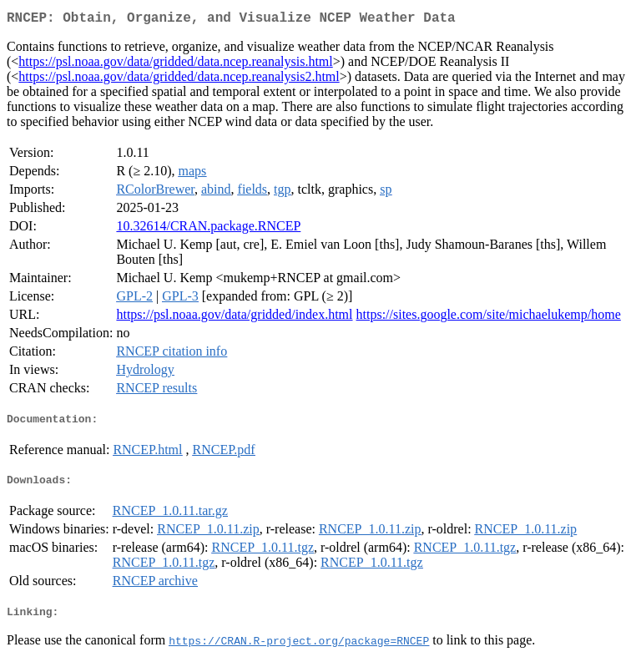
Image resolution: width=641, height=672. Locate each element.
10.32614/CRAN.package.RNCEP (208, 229)
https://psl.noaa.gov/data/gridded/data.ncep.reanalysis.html (175, 65)
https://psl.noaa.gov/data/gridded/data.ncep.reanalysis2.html (179, 80)
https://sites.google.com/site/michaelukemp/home (489, 318)
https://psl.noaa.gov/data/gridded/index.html (234, 318)
